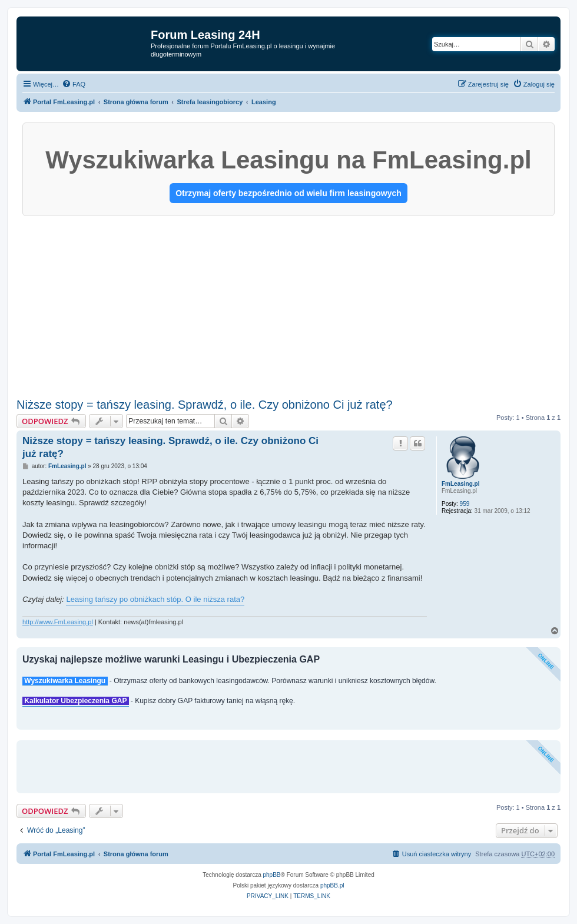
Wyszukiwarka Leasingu (65, 681)
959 (465, 504)
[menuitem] (74, 84)
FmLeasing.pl (460, 484)
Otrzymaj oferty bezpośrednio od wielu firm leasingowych (288, 193)
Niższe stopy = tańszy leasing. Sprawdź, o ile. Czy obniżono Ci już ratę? (205, 405)
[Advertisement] (288, 304)
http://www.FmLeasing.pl (58, 622)
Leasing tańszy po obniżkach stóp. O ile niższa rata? (155, 599)
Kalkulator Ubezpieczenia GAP (76, 701)
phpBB (272, 875)
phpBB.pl (332, 885)
